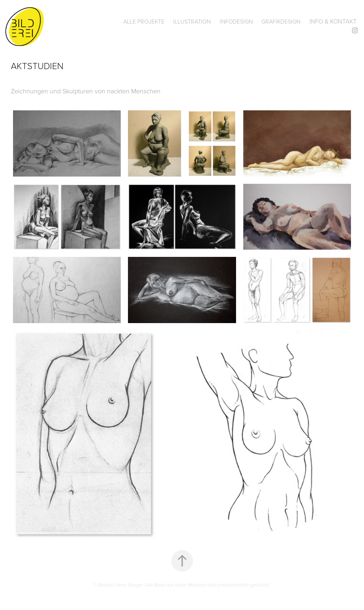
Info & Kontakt (333, 21)
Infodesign (236, 21)
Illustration (192, 21)
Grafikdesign (281, 21)
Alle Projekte (144, 21)
